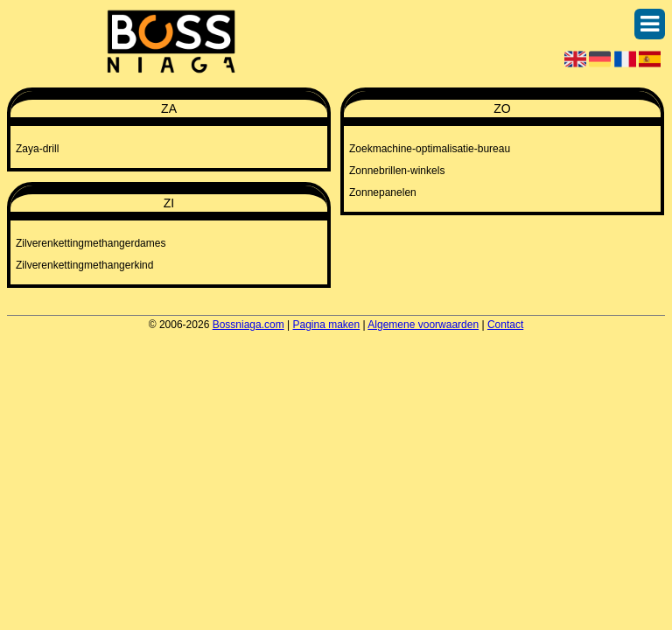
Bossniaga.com (248, 325)
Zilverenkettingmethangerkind (84, 265)
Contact (505, 325)
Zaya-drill (37, 149)
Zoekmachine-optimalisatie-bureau (430, 149)
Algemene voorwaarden (423, 325)
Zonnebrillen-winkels (397, 171)
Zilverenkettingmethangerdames (91, 243)
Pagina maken (327, 325)
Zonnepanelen (383, 192)
